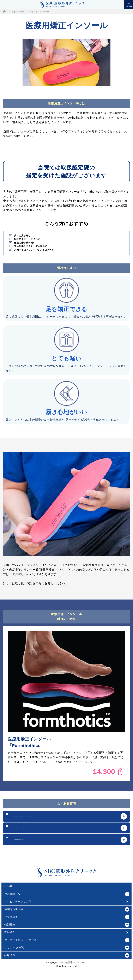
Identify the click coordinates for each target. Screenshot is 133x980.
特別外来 (67, 925)
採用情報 (67, 955)
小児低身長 (67, 917)
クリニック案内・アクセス (67, 940)
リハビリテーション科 (18, 902)
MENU (129, 6)
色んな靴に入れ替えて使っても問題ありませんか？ (48, 828)
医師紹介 (10, 932)
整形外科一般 (18, 12)
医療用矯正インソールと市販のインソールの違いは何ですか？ (55, 816)
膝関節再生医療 (67, 909)
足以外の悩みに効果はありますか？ (38, 840)
